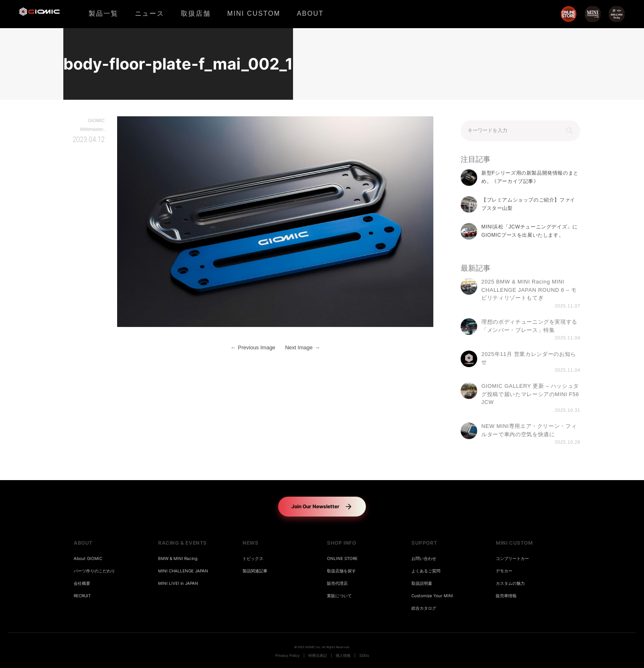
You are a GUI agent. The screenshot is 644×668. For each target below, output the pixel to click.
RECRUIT (82, 596)
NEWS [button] (250, 543)
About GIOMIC (88, 559)
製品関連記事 (255, 571)
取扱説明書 (422, 583)
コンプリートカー (512, 559)
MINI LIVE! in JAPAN (178, 583)
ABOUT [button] (83, 543)
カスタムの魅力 (510, 583)
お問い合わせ (424, 559)
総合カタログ (424, 608)
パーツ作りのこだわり (94, 571)
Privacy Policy (287, 656)
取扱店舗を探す (341, 571)
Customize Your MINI (432, 596)
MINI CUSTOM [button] (514, 543)
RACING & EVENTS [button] (183, 543)
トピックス (253, 559)
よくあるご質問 (426, 571)
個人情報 (343, 656)
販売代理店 (337, 583)
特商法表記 (318, 656)
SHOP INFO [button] (341, 543)
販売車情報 (506, 596)
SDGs (364, 656)
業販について (339, 596)
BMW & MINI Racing (178, 559)
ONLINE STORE (342, 559)
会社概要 (82, 583)
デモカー (504, 571)
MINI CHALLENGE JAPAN (183, 571)
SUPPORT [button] (424, 543)
